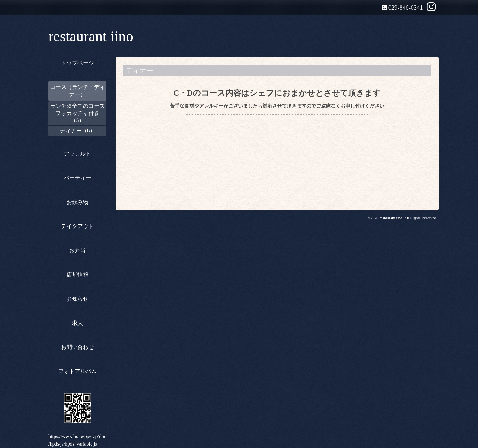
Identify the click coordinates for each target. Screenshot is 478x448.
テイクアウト (77, 226)
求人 (77, 323)
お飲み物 (77, 202)
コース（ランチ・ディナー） (77, 91)
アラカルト (77, 154)
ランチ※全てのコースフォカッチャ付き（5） (77, 113)
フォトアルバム (77, 371)
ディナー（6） (78, 131)
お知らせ (77, 299)
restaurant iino (91, 36)
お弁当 (77, 250)
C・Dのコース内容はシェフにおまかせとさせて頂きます (277, 93)
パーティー (77, 178)
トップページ (77, 63)
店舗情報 (77, 275)
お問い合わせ (77, 347)
